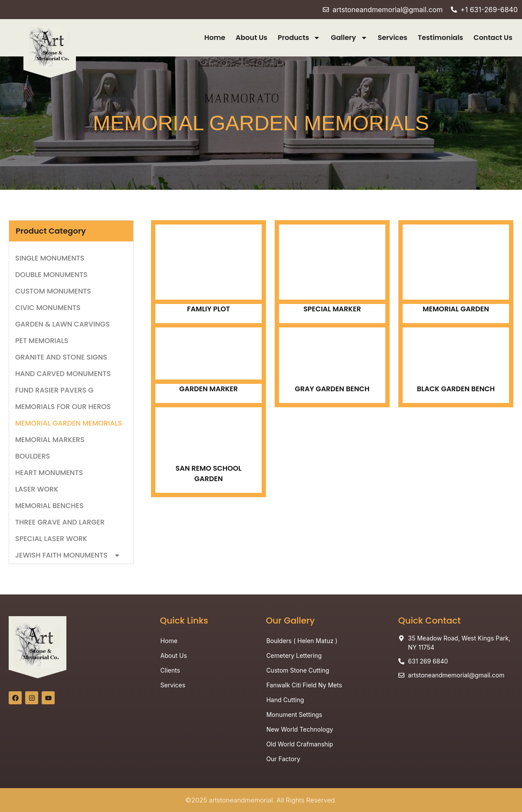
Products (299, 38)
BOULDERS (33, 456)
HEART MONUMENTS (49, 473)
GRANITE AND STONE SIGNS (61, 357)
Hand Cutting (285, 700)
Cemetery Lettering (294, 655)
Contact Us (493, 38)
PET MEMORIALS (42, 341)
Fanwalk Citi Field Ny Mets (304, 685)
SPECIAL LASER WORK (51, 539)
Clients (170, 670)
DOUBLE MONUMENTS (51, 275)
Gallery (349, 38)
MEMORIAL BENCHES (49, 506)
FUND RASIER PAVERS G (54, 390)
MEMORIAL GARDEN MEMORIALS (69, 423)
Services (393, 38)
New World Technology (300, 729)
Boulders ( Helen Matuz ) (302, 641)
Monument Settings (294, 715)
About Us (251, 38)
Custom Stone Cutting (298, 670)
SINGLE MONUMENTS (50, 258)
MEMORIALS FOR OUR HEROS (63, 407)
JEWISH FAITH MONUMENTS (68, 555)
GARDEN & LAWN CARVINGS (62, 324)
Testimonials (441, 38)
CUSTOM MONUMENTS (53, 291)
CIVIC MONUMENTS (48, 308)
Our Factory (283, 759)
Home (215, 38)
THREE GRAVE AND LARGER (60, 522)
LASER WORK (37, 489)
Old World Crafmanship (300, 744)
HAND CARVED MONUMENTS (63, 374)
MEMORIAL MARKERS (50, 440)
